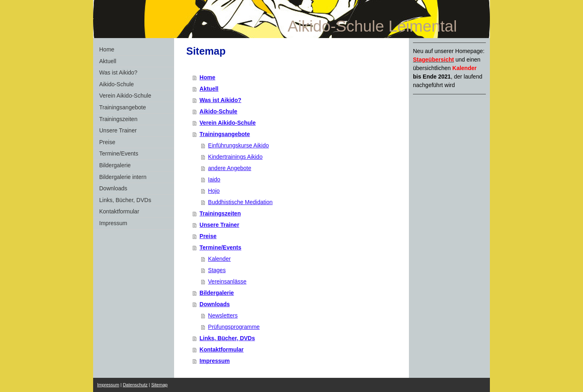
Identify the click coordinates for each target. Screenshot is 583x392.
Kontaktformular (222, 349)
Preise (208, 236)
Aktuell (209, 89)
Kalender (219, 259)
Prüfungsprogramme (234, 327)
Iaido (214, 179)
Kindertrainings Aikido (235, 157)
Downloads (215, 304)
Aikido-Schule (218, 111)
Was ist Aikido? (220, 100)
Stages (217, 270)
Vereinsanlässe (227, 281)
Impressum (215, 361)
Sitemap (160, 385)
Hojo (214, 191)
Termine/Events (220, 247)
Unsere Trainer (219, 225)
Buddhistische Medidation (240, 202)
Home (207, 77)
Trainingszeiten (220, 213)
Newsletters (223, 315)
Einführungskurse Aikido (238, 145)
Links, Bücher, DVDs (227, 338)
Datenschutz (135, 385)
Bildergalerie (217, 293)
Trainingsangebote (225, 134)
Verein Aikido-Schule (228, 123)
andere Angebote (230, 168)
